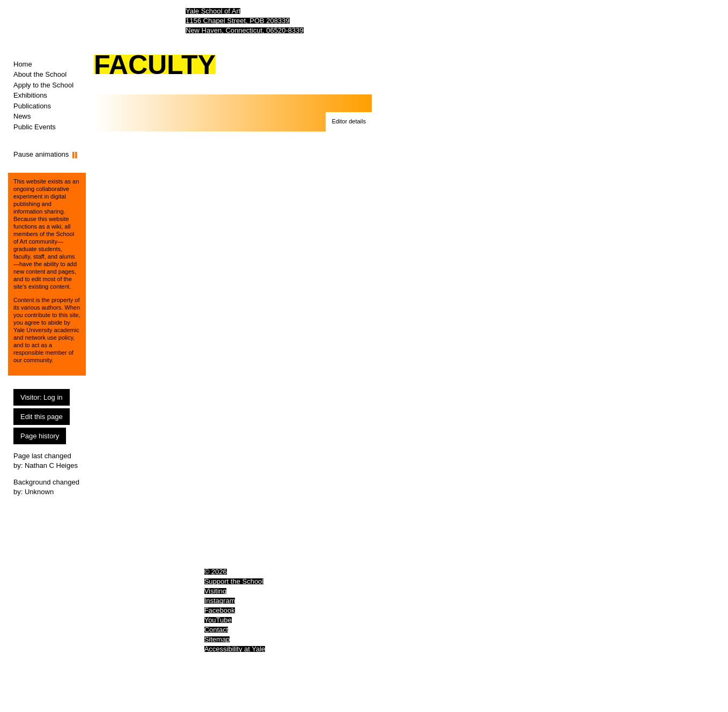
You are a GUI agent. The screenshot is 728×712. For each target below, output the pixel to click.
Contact (216, 630)
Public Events (35, 127)
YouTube (218, 620)
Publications (32, 106)
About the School (40, 74)
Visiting (216, 591)
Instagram (220, 601)
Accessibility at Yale (235, 649)
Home (23, 64)
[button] (349, 122)
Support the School (234, 581)
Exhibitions (30, 95)
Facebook (220, 610)
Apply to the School (43, 85)
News (22, 116)
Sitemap (217, 639)
